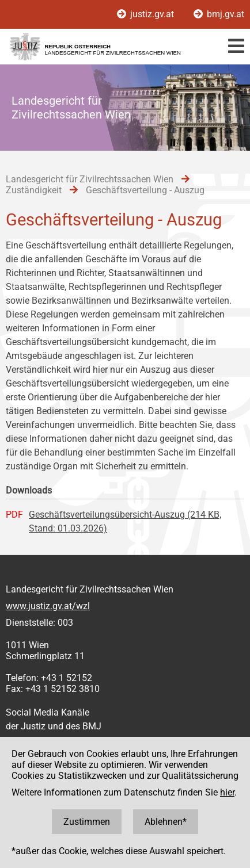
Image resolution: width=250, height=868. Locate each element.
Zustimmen (87, 822)
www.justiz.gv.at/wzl (48, 606)
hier (227, 792)
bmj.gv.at (219, 14)
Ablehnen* (166, 822)
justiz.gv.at (147, 14)
